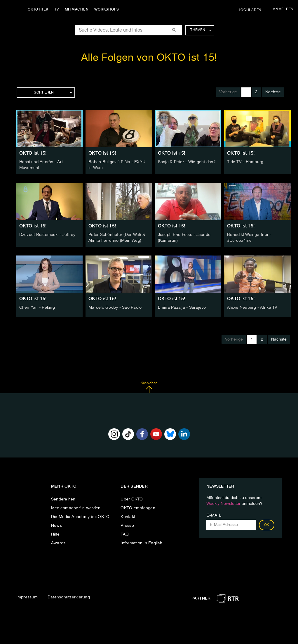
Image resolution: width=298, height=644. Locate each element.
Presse (127, 526)
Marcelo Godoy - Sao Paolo (115, 308)
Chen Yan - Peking (37, 308)
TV (57, 9)
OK (267, 525)
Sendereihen (63, 499)
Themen (201, 30)
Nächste (273, 92)
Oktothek (38, 9)
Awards (58, 543)
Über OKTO (132, 499)
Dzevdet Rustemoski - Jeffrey (47, 235)
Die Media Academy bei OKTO (80, 517)
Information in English (141, 543)
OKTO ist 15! (33, 153)
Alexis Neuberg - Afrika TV (252, 308)
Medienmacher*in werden (76, 508)
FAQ (125, 534)
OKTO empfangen (138, 508)
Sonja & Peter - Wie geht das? (187, 162)
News (56, 526)
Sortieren (53, 93)
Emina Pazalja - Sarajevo (182, 308)
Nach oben (149, 387)
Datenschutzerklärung (69, 597)
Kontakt (128, 517)
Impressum (27, 597)
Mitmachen (77, 9)
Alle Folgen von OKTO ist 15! (149, 58)
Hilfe (55, 534)
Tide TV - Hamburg (245, 162)
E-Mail (214, 515)
